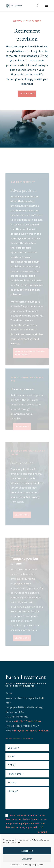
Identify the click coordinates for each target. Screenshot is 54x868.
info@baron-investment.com (31, 731)
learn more (27, 94)
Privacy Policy (31, 864)
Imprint (40, 864)
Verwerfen (27, 859)
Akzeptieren (27, 851)
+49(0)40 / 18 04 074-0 (27, 721)
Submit (43, 832)
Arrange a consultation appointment (30, 356)
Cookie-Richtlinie (17, 864)
